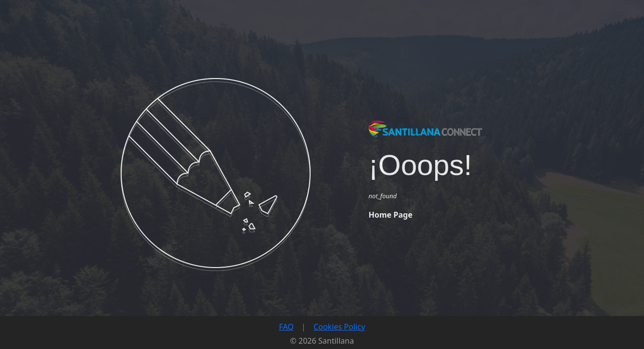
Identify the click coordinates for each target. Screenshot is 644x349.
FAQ (286, 327)
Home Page (391, 215)
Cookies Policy (339, 327)
